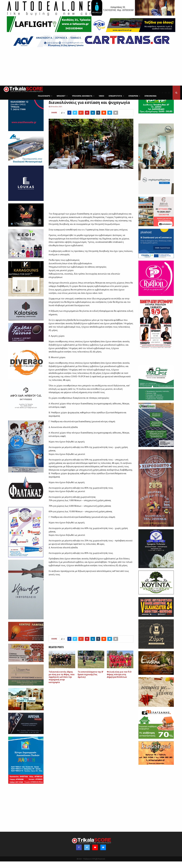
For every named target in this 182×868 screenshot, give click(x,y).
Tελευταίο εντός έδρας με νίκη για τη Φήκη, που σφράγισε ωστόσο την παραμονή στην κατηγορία (62, 684)
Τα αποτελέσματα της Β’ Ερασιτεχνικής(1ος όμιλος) (90, 681)
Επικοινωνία (151, 96)
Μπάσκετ (61, 96)
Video (101, 96)
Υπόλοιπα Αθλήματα (82, 96)
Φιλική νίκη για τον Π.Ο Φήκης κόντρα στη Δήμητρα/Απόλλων (119, 681)
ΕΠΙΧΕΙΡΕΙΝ (133, 96)
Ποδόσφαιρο (44, 96)
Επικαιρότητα (115, 96)
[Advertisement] (91, 67)
